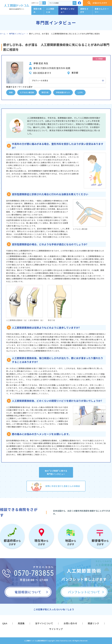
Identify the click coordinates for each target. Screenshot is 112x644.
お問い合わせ (70, 623)
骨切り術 (45, 92)
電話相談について (28, 592)
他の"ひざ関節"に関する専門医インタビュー (56, 472)
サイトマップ (56, 629)
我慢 (11, 92)
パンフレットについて (84, 592)
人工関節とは (50, 10)
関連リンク (93, 623)
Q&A (5, 623)
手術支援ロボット (63, 92)
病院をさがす (84, 10)
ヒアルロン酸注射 (27, 92)
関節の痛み (38, 10)
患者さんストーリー (102, 10)
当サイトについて (44, 623)
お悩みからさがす (97, 3)
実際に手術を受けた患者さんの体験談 (63, 486)
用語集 (21, 623)
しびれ (80, 92)
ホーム (3, 34)
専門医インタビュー (68, 10)
